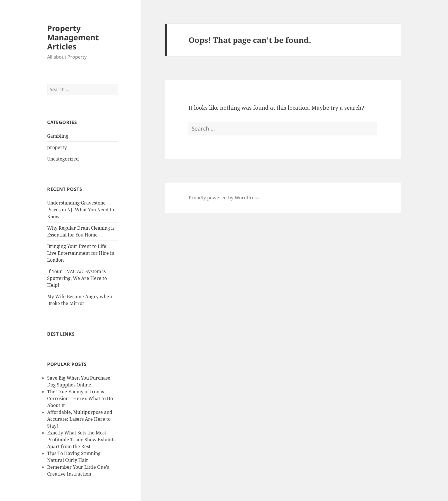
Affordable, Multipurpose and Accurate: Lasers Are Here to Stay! (80, 419)
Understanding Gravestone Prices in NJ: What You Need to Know (81, 210)
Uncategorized (63, 159)
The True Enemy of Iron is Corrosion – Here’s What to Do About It (80, 398)
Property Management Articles (73, 37)
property (57, 147)
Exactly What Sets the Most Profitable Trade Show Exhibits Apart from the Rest (81, 440)
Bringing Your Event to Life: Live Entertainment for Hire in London (81, 253)
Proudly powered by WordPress (224, 198)
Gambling (58, 136)
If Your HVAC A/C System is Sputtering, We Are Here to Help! (77, 278)
